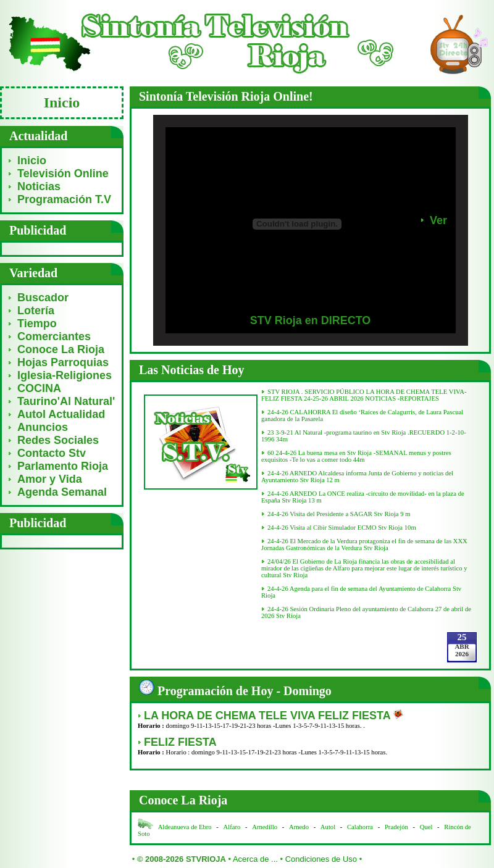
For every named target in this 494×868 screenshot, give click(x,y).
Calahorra (360, 827)
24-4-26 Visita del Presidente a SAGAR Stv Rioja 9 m (339, 514)
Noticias (39, 186)
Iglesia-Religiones (65, 375)
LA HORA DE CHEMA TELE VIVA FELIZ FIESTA (269, 716)
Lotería (36, 311)
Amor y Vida (50, 479)
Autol (329, 827)
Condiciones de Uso (321, 859)
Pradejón (396, 827)
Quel (426, 827)
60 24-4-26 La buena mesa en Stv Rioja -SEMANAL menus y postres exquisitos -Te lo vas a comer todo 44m (356, 456)
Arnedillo (265, 827)
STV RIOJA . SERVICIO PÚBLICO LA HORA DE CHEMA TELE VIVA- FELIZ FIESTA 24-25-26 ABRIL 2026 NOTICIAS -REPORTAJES (364, 395)
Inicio (32, 161)
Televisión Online (63, 173)
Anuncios (43, 427)
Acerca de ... (255, 859)
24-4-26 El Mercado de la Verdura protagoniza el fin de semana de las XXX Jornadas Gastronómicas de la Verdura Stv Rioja (364, 545)
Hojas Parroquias (63, 362)
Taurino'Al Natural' (66, 401)
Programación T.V (64, 199)
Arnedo (299, 827)
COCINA (39, 388)
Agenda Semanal (62, 492)
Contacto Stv (52, 453)
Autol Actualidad (61, 414)
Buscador (43, 298)
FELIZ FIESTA (180, 742)
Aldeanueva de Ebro (185, 827)
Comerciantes (54, 336)
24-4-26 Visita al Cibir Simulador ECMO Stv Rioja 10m (342, 528)
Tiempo (37, 323)
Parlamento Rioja (63, 466)
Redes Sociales (58, 440)
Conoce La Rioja (61, 349)
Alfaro (232, 827)
